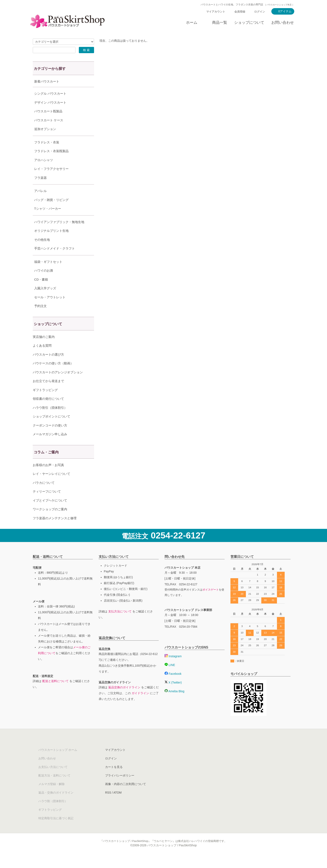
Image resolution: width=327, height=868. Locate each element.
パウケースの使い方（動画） (53, 374)
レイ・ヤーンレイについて (52, 484)
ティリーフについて (47, 502)
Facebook (173, 684)
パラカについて (44, 493)
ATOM (118, 803)
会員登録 (240, 12)
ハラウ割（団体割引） (53, 812)
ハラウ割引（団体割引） (50, 418)
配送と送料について (55, 691)
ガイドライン (140, 704)
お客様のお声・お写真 (48, 475)
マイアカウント (216, 12)
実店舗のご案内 (44, 347)
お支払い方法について (53, 777)
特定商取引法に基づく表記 (56, 829)
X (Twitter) (173, 693)
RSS (108, 803)
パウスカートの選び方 (48, 365)
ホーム (192, 23)
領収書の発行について (48, 409)
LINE (170, 675)
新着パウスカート (47, 81)
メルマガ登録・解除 (52, 794)
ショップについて (249, 23)
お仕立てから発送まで (48, 391)
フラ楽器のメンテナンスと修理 (55, 529)
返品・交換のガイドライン (56, 803)
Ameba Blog (174, 702)
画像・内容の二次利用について (126, 794)
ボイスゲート (211, 600)
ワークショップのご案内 (50, 520)
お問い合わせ (283, 23)
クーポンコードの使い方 (50, 436)
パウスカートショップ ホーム (58, 760)
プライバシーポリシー (120, 786)
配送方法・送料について (54, 786)
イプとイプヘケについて (50, 511)
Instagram (173, 667)
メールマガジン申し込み (50, 445)
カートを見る (114, 777)
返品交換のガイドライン (124, 698)
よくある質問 (42, 356)
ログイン (260, 12)
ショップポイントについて (52, 427)
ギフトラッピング (45, 400)
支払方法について (120, 622)
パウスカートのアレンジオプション (58, 383)
